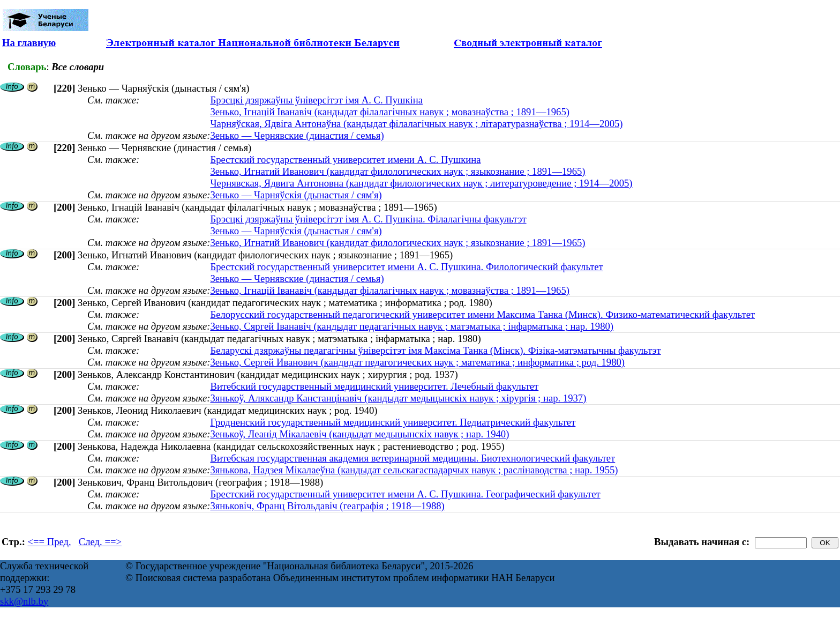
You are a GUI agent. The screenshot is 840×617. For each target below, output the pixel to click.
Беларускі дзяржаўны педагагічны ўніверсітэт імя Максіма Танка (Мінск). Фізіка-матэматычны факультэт (435, 350)
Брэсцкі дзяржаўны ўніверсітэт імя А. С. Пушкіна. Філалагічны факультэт (368, 219)
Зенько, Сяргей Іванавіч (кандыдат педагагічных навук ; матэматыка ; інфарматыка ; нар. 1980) (412, 326)
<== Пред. (50, 542)
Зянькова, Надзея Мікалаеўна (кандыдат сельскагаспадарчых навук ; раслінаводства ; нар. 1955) (414, 470)
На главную (29, 43)
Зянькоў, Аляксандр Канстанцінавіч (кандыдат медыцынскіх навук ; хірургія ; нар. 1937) (398, 398)
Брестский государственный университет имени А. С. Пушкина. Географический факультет (405, 494)
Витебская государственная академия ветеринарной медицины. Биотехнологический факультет (412, 458)
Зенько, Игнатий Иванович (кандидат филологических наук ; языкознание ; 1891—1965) (397, 171)
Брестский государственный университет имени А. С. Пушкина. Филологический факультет (406, 267)
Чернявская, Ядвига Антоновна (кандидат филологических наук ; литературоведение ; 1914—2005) (421, 183)
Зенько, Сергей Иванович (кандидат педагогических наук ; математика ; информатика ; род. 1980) (417, 362)
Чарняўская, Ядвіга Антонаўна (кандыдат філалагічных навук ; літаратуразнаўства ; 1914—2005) (416, 124)
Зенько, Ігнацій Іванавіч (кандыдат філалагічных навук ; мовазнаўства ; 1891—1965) (390, 112)
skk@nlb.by (24, 601)
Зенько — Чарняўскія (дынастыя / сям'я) (296, 195)
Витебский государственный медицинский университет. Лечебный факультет (374, 386)
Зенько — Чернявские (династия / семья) (297, 135)
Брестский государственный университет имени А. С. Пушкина (345, 159)
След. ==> (100, 542)
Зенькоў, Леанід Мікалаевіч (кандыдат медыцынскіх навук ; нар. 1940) (359, 434)
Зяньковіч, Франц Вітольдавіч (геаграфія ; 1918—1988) (327, 506)
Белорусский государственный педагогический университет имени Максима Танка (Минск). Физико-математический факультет (482, 314)
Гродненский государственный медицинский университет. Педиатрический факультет (393, 422)
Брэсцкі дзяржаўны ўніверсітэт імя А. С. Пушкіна (316, 100)
